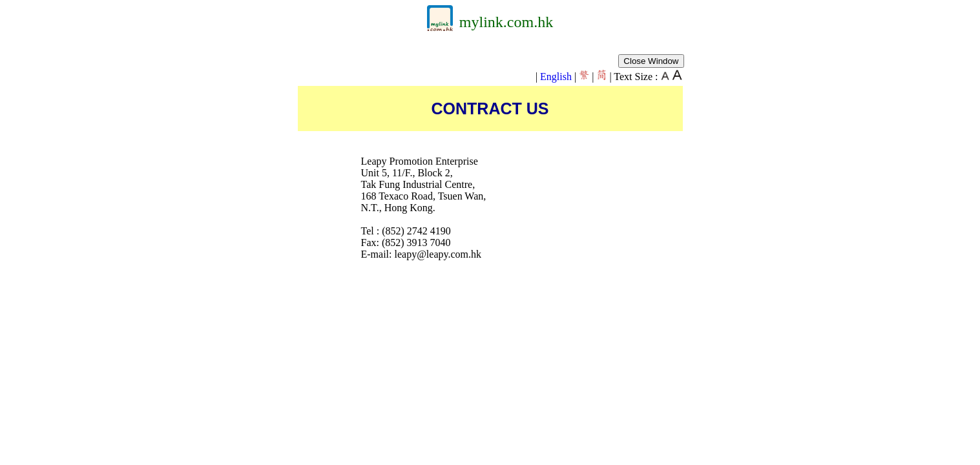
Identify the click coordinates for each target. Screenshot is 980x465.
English (556, 77)
